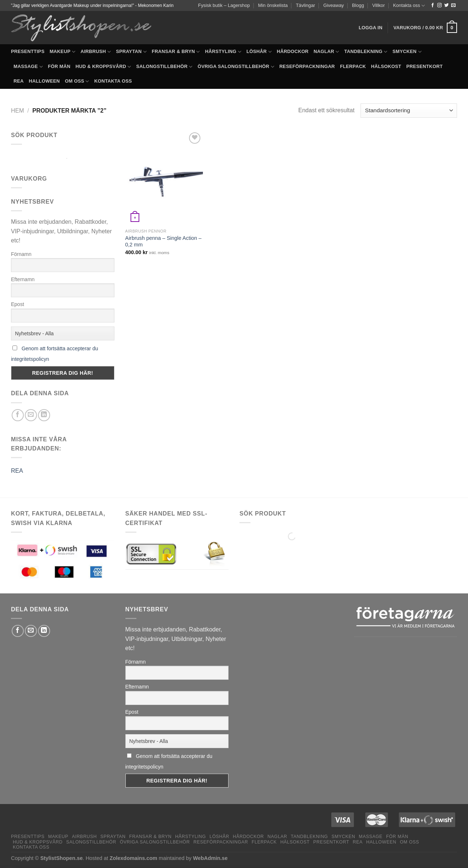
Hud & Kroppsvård (103, 67)
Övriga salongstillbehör (236, 67)
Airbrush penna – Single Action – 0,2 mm (163, 241)
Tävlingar (305, 5)
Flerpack (353, 66)
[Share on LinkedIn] (44, 415)
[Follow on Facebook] (433, 5)
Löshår (259, 52)
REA (19, 81)
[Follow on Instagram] (439, 5)
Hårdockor (293, 51)
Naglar (327, 52)
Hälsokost (386, 66)
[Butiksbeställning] (409, 111)
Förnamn (21, 254)
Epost (18, 304)
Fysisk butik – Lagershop (224, 5)
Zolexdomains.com (133, 858)
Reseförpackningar (307, 66)
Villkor (379, 5)
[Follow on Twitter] (446, 5)
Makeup (63, 52)
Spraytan (131, 52)
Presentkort (424, 66)
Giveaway (333, 5)
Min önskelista (273, 5)
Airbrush (96, 52)
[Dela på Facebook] (18, 415)
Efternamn (23, 279)
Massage (28, 67)
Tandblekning (366, 52)
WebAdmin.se (210, 858)
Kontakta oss (409, 6)
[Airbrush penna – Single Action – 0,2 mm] (164, 178)
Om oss (77, 81)
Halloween (44, 81)
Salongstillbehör (164, 67)
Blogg (358, 5)
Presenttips (28, 51)
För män (59, 66)
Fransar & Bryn (176, 52)
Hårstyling (223, 52)
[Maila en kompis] (31, 415)
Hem (18, 111)
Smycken (407, 52)
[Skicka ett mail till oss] (453, 5)
